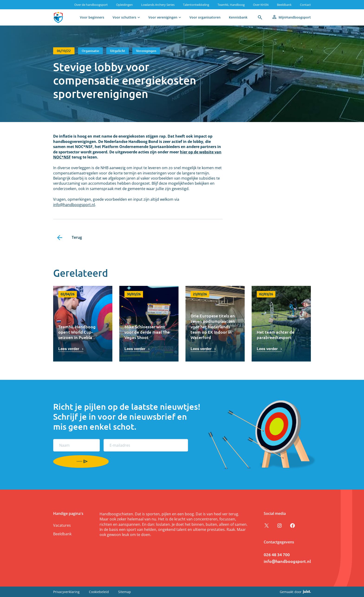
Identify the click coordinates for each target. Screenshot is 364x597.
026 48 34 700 (277, 554)
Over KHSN (261, 5)
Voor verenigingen (163, 17)
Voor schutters (124, 17)
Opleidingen (124, 5)
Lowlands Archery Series (158, 5)
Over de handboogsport (91, 5)
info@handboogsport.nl (74, 205)
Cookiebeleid (99, 592)
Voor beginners (92, 17)
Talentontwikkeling (196, 5)
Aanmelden (59, 461)
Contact (305, 5)
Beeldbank (284, 5)
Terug (77, 237)
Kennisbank (238, 17)
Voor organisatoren (205, 17)
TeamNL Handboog (231, 5)
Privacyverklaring (66, 592)
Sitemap (125, 592)
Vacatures (62, 525)
